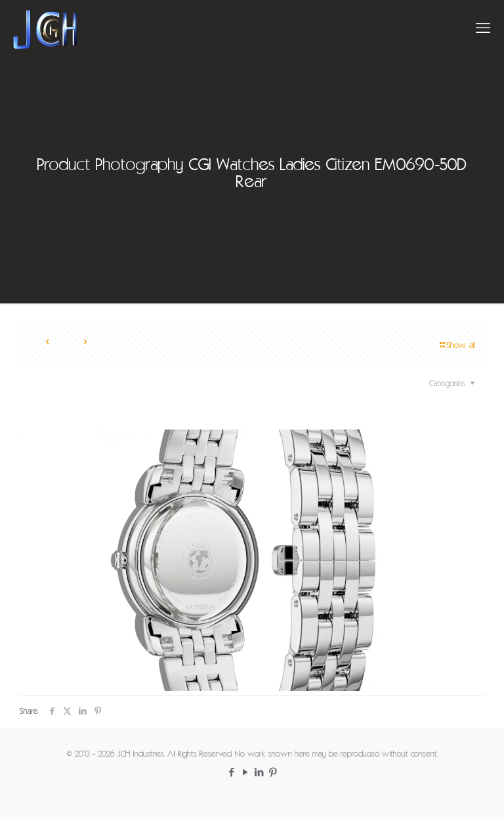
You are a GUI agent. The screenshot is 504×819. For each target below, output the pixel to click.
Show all (456, 346)
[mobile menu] (483, 30)
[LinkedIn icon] (259, 773)
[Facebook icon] (231, 773)
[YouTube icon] (245, 773)
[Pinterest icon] (273, 773)
